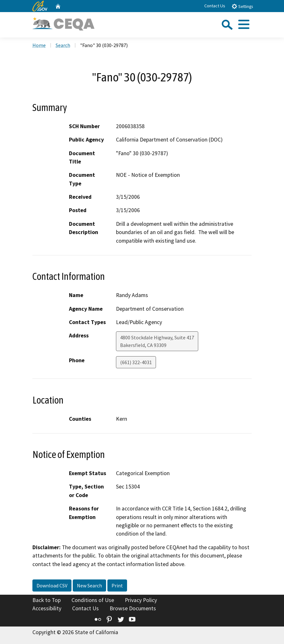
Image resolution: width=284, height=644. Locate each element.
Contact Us (215, 6)
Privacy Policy (141, 600)
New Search (89, 585)
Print (117, 585)
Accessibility (47, 608)
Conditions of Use (93, 600)
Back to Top (47, 600)
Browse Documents (133, 608)
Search (63, 45)
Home (39, 45)
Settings (242, 6)
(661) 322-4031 (136, 362)
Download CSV (52, 585)
